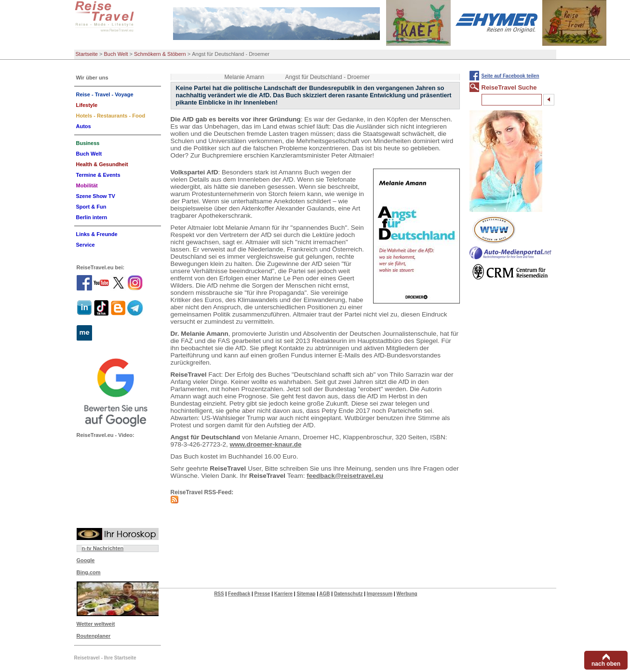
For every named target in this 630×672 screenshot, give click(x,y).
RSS (219, 594)
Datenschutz (348, 594)
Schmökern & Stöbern (160, 54)
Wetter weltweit (96, 624)
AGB (324, 594)
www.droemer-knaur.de (266, 444)
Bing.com (89, 572)
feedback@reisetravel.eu (345, 476)
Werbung (407, 594)
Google (86, 560)
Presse (262, 594)
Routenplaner (94, 636)
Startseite (87, 54)
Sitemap (306, 594)
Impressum (380, 594)
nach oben (606, 664)
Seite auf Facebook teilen (510, 76)
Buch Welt (116, 54)
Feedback (239, 594)
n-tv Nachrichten (103, 548)
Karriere (283, 594)
